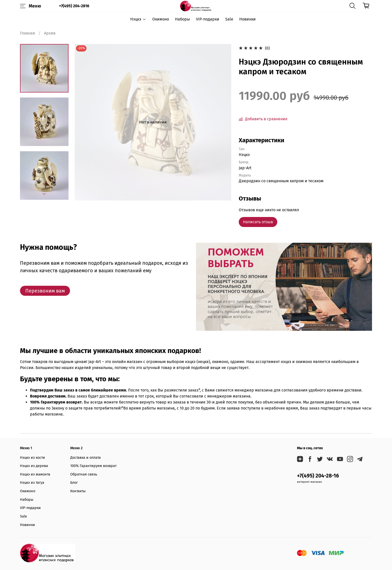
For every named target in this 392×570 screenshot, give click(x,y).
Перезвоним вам (45, 291)
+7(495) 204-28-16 (318, 476)
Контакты (78, 491)
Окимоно (161, 19)
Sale (229, 19)
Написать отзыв (258, 222)
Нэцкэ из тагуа (32, 483)
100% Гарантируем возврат (93, 466)
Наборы (182, 19)
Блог (74, 483)
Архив (50, 33)
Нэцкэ (138, 19)
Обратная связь (84, 474)
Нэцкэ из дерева (34, 466)
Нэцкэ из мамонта (35, 474)
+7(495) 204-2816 (74, 6)
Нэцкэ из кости (32, 458)
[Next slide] (44, 194)
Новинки (247, 19)
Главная (27, 33)
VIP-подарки (208, 19)
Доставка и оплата (85, 458)
